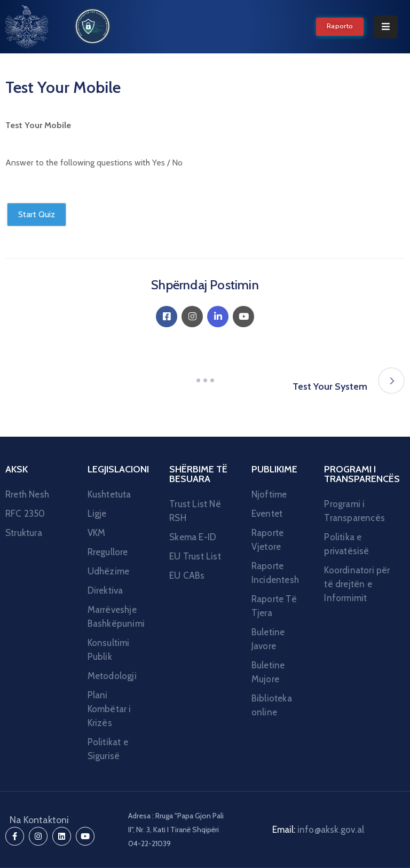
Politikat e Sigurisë (108, 749)
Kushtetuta (109, 494)
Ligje (97, 514)
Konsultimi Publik (109, 650)
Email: (318, 830)
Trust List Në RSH (195, 511)
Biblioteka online (272, 705)
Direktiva (105, 590)
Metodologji (112, 676)
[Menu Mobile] (386, 27)
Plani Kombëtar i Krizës (109, 709)
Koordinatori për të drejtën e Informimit (357, 584)
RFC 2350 (25, 514)
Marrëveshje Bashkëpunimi (116, 617)
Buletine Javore (268, 639)
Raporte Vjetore (267, 540)
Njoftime (269, 494)
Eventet (267, 514)
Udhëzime (109, 571)
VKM (97, 533)
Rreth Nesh (27, 494)
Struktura (24, 533)
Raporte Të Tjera (274, 606)
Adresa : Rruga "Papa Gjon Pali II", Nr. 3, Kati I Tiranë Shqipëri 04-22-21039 (176, 830)
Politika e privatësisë (346, 544)
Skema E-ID (193, 537)
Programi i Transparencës (354, 511)
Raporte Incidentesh (275, 573)
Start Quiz (37, 214)
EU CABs (187, 575)
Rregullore (108, 552)
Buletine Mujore (268, 672)
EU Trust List (195, 556)
